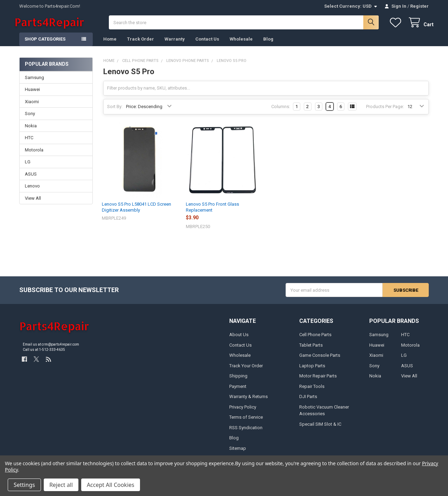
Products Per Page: (385, 111)
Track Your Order (246, 370)
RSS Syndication (246, 432)
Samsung (34, 82)
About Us (239, 339)
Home (110, 44)
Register (419, 6)
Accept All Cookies (111, 485)
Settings (24, 485)
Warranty (175, 44)
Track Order (141, 44)
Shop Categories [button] (45, 44)
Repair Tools (312, 391)
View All (33, 203)
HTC (29, 143)
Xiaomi (32, 107)
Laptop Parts (312, 370)
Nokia (31, 130)
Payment (238, 391)
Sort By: (115, 111)
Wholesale (241, 44)
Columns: (281, 111)
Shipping (238, 381)
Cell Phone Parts (315, 339)
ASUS (31, 179)
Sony (30, 118)
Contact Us (207, 44)
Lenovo (32, 191)
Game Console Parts (320, 360)
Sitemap (238, 453)
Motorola (34, 154)
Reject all (61, 485)
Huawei (32, 94)
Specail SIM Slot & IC (320, 429)
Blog (268, 44)
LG (28, 167)
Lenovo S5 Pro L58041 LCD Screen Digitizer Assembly (136, 212)
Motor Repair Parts (318, 381)
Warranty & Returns (248, 401)
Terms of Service (246, 422)
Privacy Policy (243, 412)
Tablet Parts (311, 350)
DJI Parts (308, 401)
